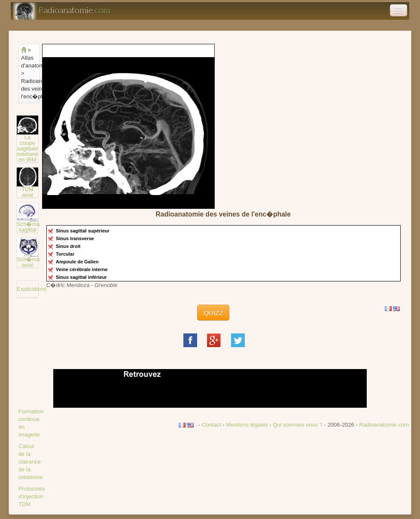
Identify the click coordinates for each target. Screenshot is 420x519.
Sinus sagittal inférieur (82, 277)
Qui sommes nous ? (298, 425)
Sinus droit (69, 246)
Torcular (66, 254)
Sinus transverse (76, 238)
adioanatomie (61, 11)
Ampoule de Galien (78, 262)
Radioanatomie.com (384, 425)
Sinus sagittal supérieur (83, 231)
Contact (212, 425)
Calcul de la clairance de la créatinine (30, 462)
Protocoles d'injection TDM (32, 496)
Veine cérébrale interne (82, 269)
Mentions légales (247, 425)
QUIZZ (213, 313)
